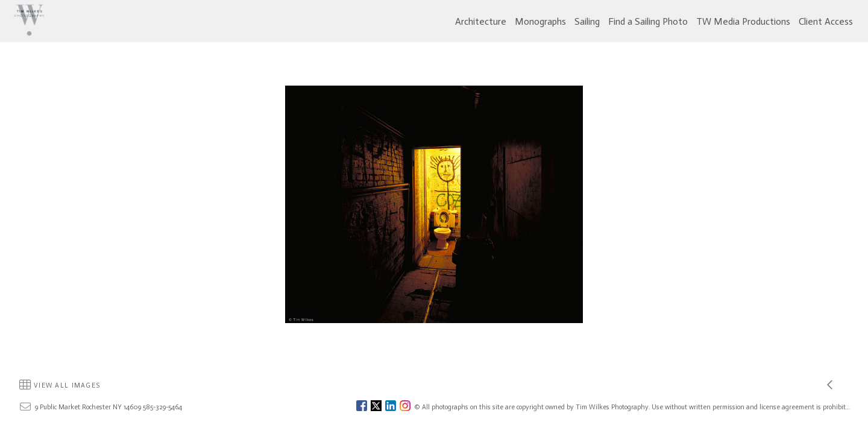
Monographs (540, 21)
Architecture (481, 21)
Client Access (826, 21)
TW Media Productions (743, 21)
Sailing (587, 21)
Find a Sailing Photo (648, 21)
